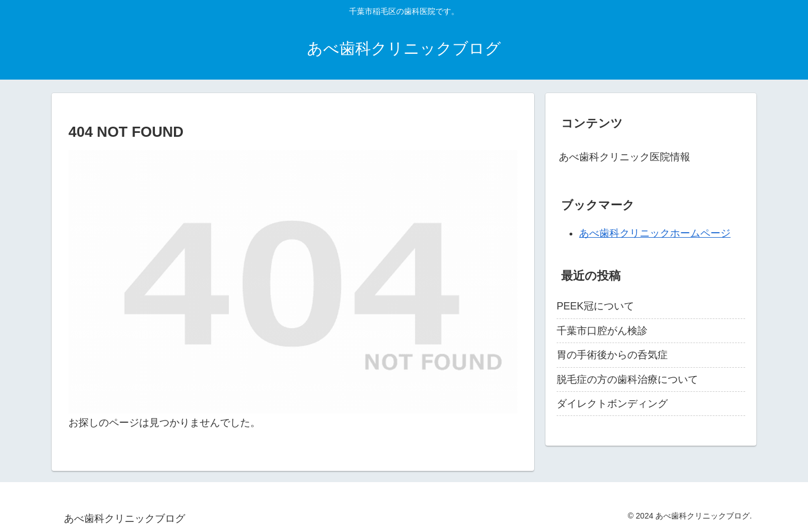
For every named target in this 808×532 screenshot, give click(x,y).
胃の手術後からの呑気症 (612, 355)
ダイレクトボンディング (612, 404)
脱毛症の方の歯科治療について (627, 380)
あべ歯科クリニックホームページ (655, 233)
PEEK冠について (595, 306)
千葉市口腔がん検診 (602, 331)
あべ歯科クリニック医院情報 (625, 157)
